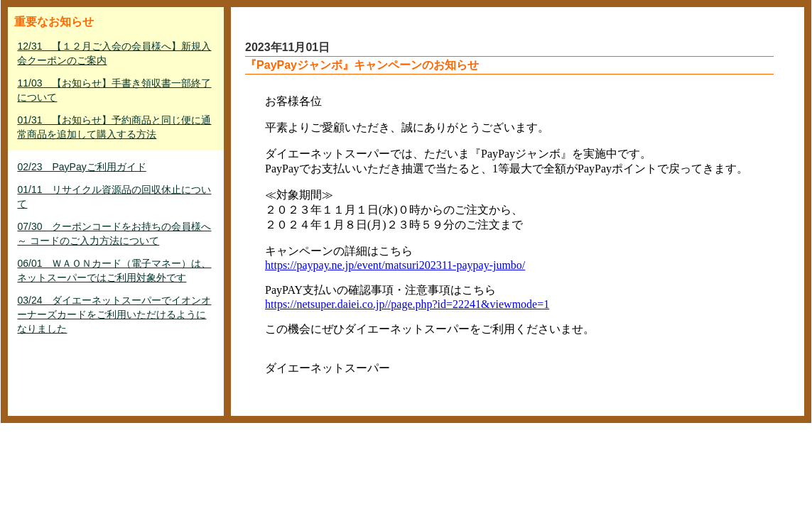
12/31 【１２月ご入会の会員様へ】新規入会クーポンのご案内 (114, 53)
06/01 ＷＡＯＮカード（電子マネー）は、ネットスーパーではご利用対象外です (114, 270)
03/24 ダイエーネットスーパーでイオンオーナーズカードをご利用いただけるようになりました (114, 314)
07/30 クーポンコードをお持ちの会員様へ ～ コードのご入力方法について (114, 233)
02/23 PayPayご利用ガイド (81, 167)
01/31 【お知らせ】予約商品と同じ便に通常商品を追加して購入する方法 (114, 127)
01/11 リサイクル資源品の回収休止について (114, 197)
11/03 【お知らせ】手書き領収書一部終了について (114, 90)
